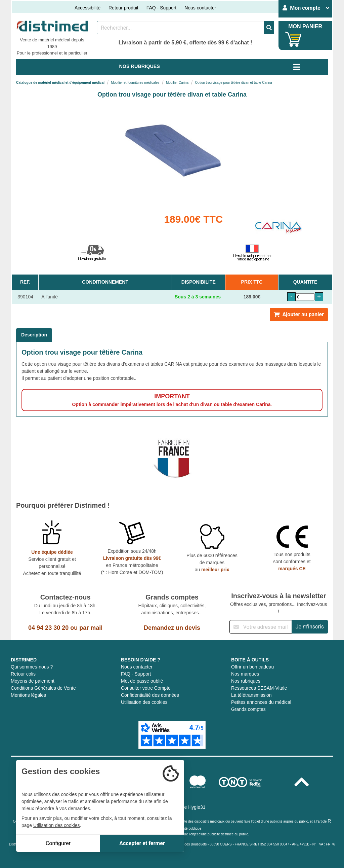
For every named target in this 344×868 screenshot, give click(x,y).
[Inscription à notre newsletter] (261, 627)
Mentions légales (28, 695)
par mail (91, 628)
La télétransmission (251, 695)
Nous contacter (200, 8)
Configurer (58, 843)
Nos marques (245, 674)
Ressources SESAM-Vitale (259, 688)
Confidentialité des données (150, 695)
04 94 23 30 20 (48, 628)
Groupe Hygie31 (188, 807)
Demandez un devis (172, 628)
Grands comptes (248, 709)
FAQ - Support (161, 8)
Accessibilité (88, 8)
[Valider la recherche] (269, 28)
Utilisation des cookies (144, 702)
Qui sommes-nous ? (32, 667)
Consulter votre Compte (146, 688)
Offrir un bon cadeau (252, 667)
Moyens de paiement (33, 681)
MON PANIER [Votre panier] (305, 26)
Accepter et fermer (142, 843)
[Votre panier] (293, 39)
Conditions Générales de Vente (43, 688)
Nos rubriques (246, 681)
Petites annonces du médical (261, 702)
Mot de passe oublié (142, 681)
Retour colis (23, 674)
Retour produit (123, 8)
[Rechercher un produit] (181, 28)
